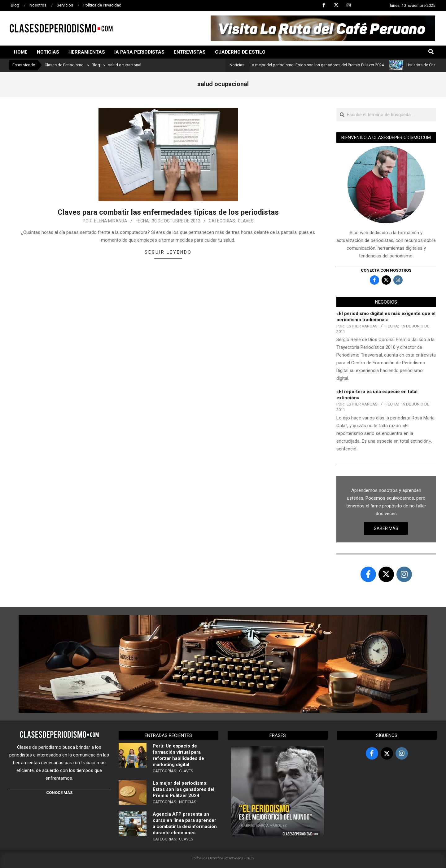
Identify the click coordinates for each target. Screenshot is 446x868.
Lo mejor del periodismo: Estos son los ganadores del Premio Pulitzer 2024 (320, 65)
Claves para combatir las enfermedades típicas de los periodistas (168, 212)
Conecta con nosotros (386, 270)
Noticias (188, 802)
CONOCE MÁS (59, 793)
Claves (246, 221)
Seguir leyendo (168, 252)
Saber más (386, 528)
